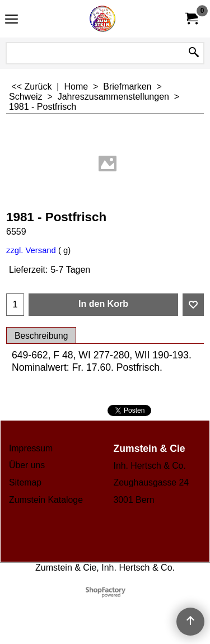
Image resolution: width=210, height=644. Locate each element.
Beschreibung (41, 336)
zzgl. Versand (31, 250)
